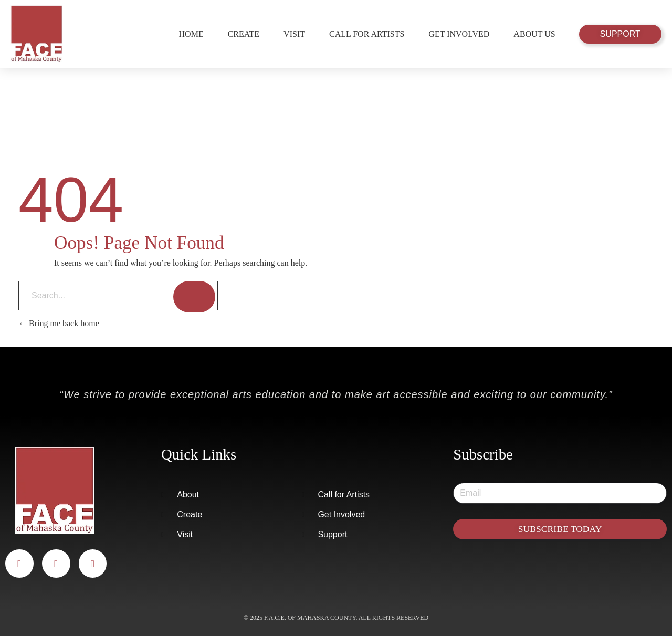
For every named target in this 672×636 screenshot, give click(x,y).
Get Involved (459, 34)
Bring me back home (59, 323)
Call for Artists (367, 34)
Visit (294, 34)
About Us (534, 34)
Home (191, 34)
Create (244, 34)
